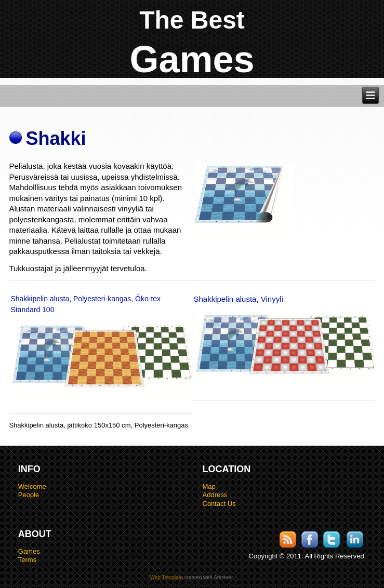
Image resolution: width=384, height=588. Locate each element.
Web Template (167, 577)
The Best (192, 20)
